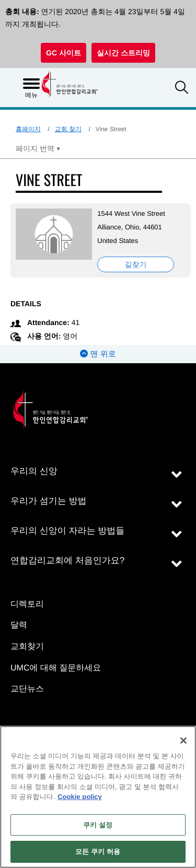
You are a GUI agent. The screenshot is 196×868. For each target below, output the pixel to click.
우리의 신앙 (34, 471)
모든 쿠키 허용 (98, 852)
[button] (182, 89)
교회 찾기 (68, 129)
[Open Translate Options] (38, 148)
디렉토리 (27, 604)
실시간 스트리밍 (123, 53)
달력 (19, 625)
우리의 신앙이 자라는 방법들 (67, 531)
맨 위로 (98, 354)
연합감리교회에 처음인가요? (67, 560)
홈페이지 (28, 129)
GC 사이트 (64, 53)
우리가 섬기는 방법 (48, 501)
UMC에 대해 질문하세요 (56, 668)
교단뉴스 (27, 689)
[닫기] (183, 740)
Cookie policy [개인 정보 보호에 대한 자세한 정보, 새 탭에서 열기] (80, 797)
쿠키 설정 (98, 825)
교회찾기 (27, 647)
